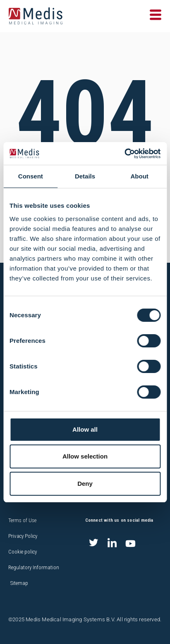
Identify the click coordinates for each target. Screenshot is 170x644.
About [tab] (140, 176)
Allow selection (85, 456)
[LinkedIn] (112, 544)
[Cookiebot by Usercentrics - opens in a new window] (124, 154)
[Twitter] (93, 544)
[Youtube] (131, 544)
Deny (85, 484)
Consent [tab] (31, 176)
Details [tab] (85, 176)
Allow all (85, 429)
